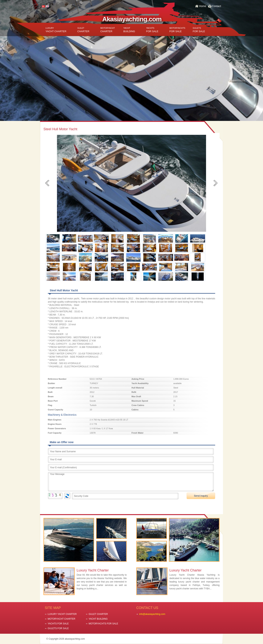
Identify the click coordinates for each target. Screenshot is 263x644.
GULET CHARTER (98, 614)
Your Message (131, 482)
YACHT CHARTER (56, 30)
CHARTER (83, 30)
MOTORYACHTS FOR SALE (103, 624)
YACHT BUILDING (98, 619)
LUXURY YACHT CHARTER (62, 614)
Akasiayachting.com (132, 19)
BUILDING (129, 30)
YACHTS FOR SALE (58, 624)
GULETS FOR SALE (58, 628)
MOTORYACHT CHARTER (61, 619)
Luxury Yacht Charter (93, 570)
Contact (216, 6)
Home (202, 6)
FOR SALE (152, 30)
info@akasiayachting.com (152, 614)
